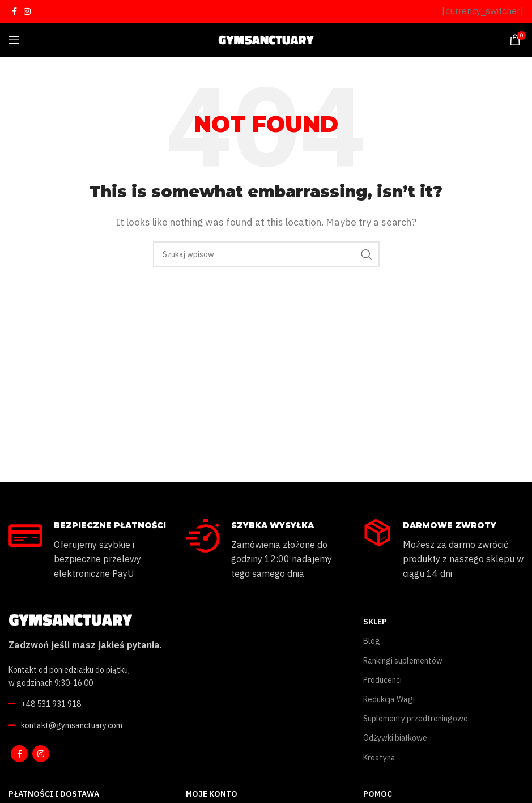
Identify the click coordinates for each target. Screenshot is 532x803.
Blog (372, 641)
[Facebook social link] (14, 11)
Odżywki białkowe (395, 738)
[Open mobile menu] (14, 40)
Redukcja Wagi (389, 699)
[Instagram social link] (27, 11)
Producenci (382, 680)
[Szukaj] (266, 254)
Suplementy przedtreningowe (416, 719)
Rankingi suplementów (403, 661)
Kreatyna (379, 758)
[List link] (133, 704)
